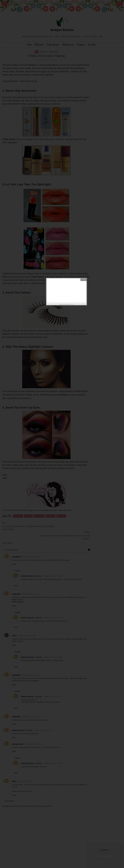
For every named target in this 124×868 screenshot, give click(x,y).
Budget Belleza (69, 304)
